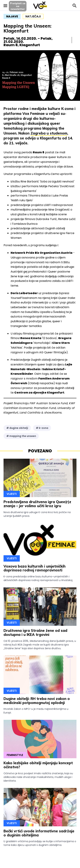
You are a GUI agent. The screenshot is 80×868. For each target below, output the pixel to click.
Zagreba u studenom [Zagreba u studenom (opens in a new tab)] (49, 133)
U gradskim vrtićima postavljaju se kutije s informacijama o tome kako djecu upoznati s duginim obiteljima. (40, 843)
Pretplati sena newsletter (18, 6)
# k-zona (42, 428)
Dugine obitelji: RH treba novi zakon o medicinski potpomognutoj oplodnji (37, 701)
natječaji (33, 16)
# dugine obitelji (17, 428)
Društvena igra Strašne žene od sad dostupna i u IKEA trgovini (35, 633)
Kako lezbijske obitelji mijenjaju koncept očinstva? (38, 765)
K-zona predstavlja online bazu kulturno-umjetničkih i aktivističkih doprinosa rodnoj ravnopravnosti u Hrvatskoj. (38, 578)
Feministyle (15, 755)
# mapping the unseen (21, 436)
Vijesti (12, 494)
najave (12, 16)
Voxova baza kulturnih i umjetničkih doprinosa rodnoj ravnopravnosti (35, 568)
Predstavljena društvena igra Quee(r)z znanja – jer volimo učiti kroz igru (37, 504)
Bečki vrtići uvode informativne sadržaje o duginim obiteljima (39, 833)
